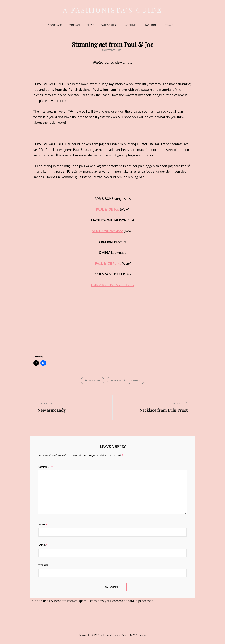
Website (44, 565)
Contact (74, 25)
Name (43, 524)
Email (43, 545)
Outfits (136, 380)
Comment (46, 467)
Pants (108, 263)
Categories (108, 25)
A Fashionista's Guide (113, 10)
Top (108, 209)
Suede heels (113, 285)
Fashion (150, 25)
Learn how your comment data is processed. (121, 601)
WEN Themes (139, 635)
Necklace (107, 231)
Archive (131, 25)
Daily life (95, 380)
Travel (170, 25)
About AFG (55, 25)
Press (90, 25)
